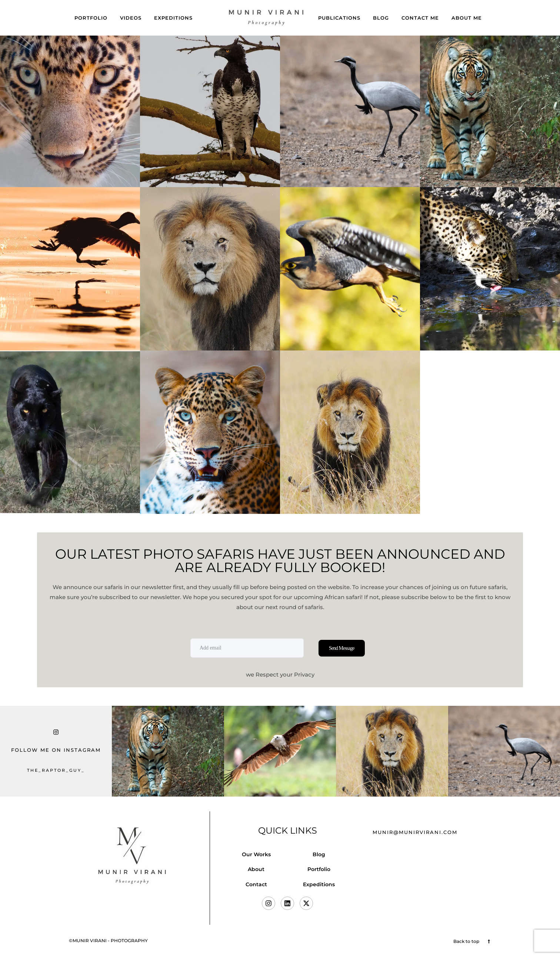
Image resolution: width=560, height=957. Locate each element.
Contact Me (420, 18)
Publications (339, 18)
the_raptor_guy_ (56, 770)
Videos (131, 18)
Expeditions (173, 18)
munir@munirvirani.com (415, 832)
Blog (381, 18)
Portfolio (91, 18)
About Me (467, 18)
